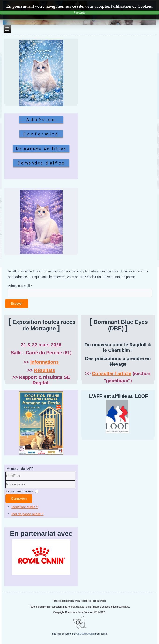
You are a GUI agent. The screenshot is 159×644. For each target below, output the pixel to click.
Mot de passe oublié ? (27, 514)
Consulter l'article (112, 373)
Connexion (19, 499)
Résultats (45, 370)
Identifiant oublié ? (25, 507)
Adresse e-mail (20, 286)
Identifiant (5, 480)
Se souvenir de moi (19, 491)
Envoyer (17, 304)
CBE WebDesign (85, 634)
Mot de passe (5, 489)
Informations (44, 362)
